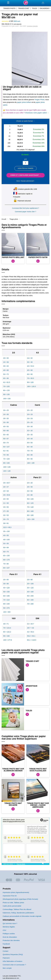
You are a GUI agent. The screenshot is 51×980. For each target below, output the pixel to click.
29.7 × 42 (30, 628)
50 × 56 (6, 543)
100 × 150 (7, 398)
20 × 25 (6, 410)
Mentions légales (9, 927)
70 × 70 (30, 451)
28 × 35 (6, 418)
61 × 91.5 (7, 382)
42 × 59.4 (30, 632)
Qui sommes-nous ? (10, 923)
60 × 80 (30, 374)
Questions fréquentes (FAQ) (13, 954)
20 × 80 (30, 580)
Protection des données (11, 940)
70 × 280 (30, 604)
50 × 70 (6, 443)
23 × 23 (30, 414)
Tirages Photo (39, 100)
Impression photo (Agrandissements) (16, 892)
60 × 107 (6, 447)
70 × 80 (6, 564)
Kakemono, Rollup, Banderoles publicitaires (18, 913)
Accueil (4, 219)
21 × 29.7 (30, 624)
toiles (34, 8)
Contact (5, 951)
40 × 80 (30, 495)
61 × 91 (6, 451)
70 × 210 (6, 600)
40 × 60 (6, 370)
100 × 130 (7, 467)
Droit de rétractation (10, 937)
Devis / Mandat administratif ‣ (25, 181)
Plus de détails (21, 864)
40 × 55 (6, 535)
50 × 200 (30, 596)
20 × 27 (6, 487)
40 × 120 (6, 588)
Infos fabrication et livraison (13, 961)
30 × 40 (30, 362)
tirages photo (9, 8)
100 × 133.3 (31, 386)
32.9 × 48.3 (7, 527)
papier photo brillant (24, 102)
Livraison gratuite (32, 26)
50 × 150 (6, 592)
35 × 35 (30, 435)
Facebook (6, 944)
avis (17, 21)
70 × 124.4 (7, 628)
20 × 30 (6, 358)
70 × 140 (30, 507)
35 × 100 (6, 531)
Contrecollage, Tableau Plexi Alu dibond (17, 909)
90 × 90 (30, 459)
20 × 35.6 (7, 495)
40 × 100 (6, 539)
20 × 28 (6, 491)
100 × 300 (7, 612)
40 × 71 (6, 624)
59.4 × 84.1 (31, 636)
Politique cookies (9, 934)
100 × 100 (31, 463)
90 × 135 (6, 394)
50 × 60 (6, 430)
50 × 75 (6, 374)
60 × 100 (6, 556)
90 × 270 (6, 608)
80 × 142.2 (7, 632)
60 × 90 (6, 378)
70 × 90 (6, 455)
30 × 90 (6, 584)
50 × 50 (30, 443)
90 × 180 (30, 515)
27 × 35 (6, 511)
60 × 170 (6, 560)
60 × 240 (30, 600)
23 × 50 (6, 507)
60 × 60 (30, 447)
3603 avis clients (8, 864)
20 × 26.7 (7, 483)
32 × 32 (30, 430)
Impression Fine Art (10, 896)
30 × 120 (30, 588)
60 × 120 (30, 503)
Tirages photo (14, 219)
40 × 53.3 (30, 366)
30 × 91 (6, 523)
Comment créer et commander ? (14, 965)
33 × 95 (6, 422)
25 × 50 (30, 487)
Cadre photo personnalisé (12, 906)
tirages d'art (24, 8)
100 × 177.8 (8, 640)
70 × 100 (6, 459)
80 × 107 (6, 568)
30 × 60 (30, 491)
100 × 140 (7, 471)
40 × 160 (30, 592)
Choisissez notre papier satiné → (37, 113)
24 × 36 (6, 362)
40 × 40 (30, 439)
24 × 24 (30, 418)
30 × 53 (6, 515)
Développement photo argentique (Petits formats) (20, 899)
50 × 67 (6, 439)
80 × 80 (30, 455)
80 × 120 (6, 390)
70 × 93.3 (30, 378)
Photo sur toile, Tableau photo (13, 903)
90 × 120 (30, 382)
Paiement (6, 958)
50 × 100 (30, 499)
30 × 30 (30, 426)
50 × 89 (6, 547)
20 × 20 (30, 410)
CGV (4, 930)
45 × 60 (30, 370)
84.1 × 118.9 (32, 640)
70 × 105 (6, 386)
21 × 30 (6, 503)
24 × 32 (30, 358)
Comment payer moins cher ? (25, 212)
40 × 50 (6, 426)
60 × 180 (6, 596)
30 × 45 (6, 366)
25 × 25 (30, 422)
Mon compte (7, 968)
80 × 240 (6, 604)
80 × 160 (30, 511)
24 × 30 (6, 414)
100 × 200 (31, 519)
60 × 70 (6, 552)
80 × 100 (6, 463)
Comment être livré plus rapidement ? (25, 208)
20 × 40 (30, 483)
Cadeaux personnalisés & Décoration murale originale (22, 916)
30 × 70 (6, 519)
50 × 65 (6, 435)
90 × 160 (6, 636)
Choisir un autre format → (26, 121)
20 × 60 (6, 580)
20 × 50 (6, 499)
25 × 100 (30, 584)
